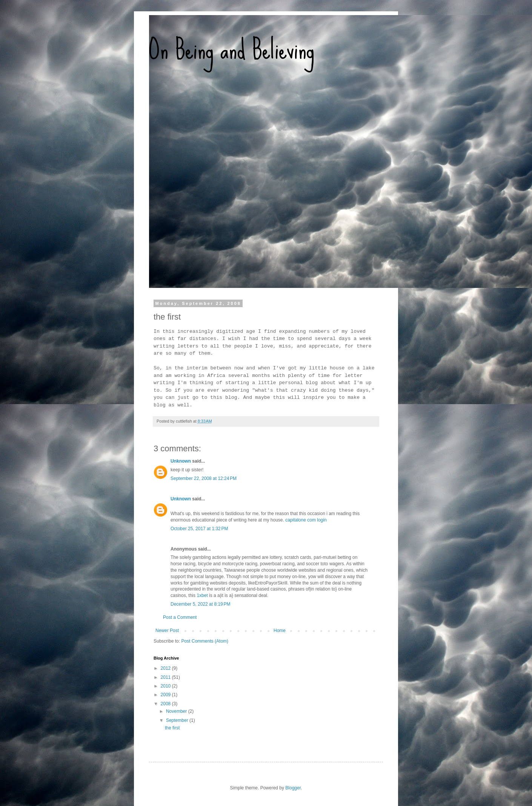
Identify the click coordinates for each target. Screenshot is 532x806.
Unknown (181, 461)
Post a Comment (180, 617)
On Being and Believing (232, 49)
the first (172, 728)
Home (280, 631)
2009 (166, 695)
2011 (166, 677)
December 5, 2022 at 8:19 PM (200, 604)
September (178, 720)
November (177, 711)
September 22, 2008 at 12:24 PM (204, 478)
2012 (166, 668)
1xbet (202, 595)
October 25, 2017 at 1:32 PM (199, 529)
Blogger (293, 788)
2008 (166, 704)
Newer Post (167, 631)
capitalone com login (306, 520)
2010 (166, 686)
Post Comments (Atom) (205, 641)
